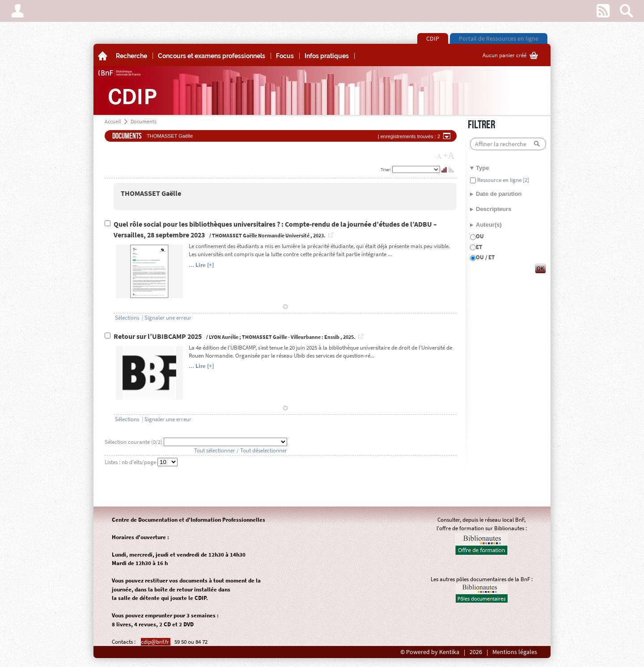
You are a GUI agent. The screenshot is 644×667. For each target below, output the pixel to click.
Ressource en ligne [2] (502, 180)
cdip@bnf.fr (156, 642)
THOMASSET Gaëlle (151, 193)
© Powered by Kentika (430, 652)
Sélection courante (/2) (134, 442)
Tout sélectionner (215, 450)
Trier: (386, 169)
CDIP (433, 38)
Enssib (332, 337)
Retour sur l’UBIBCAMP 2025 (158, 336)
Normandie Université (284, 235)
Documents (144, 121)
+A (449, 156)
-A (438, 156)
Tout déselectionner (264, 450)
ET (479, 247)
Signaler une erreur (168, 318)
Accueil (113, 121)
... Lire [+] (201, 265)
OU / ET (485, 257)
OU (480, 236)
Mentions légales (515, 652)
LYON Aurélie (224, 337)
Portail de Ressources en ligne (499, 38)
